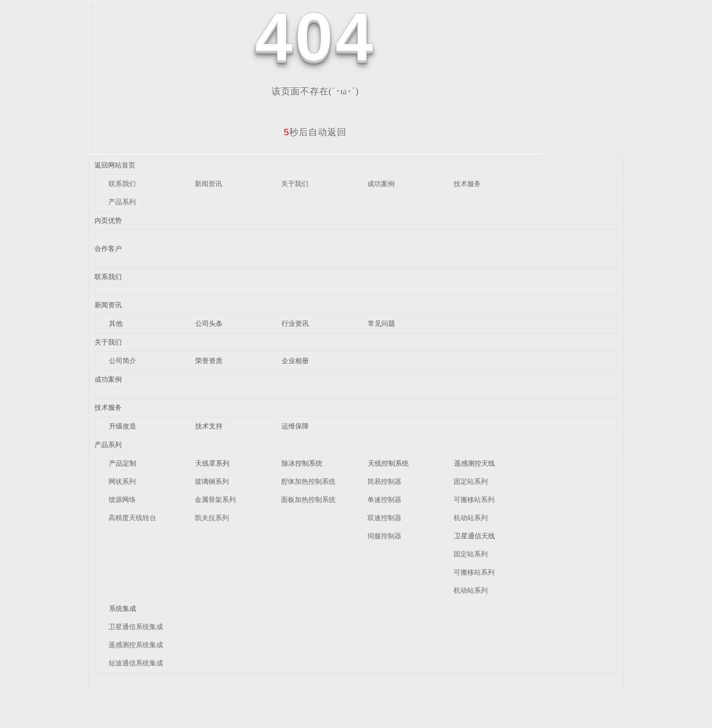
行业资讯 (295, 323)
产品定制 (123, 463)
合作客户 (108, 248)
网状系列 (122, 481)
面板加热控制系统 (308, 499)
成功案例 (381, 184)
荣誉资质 (209, 361)
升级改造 (123, 426)
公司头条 (209, 323)
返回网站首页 (115, 165)
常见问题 (381, 323)
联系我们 (122, 184)
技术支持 (209, 426)
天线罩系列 (212, 463)
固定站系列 (471, 481)
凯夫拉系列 (212, 518)
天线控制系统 (388, 463)
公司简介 (123, 361)
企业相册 (295, 361)
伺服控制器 (384, 536)
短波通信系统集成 (136, 663)
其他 (116, 323)
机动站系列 (471, 518)
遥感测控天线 (475, 463)
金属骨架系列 (215, 499)
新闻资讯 (208, 184)
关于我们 (295, 184)
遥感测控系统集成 (136, 645)
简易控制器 (384, 481)
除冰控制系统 (302, 463)
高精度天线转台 (132, 518)
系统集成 (123, 608)
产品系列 (122, 202)
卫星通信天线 (475, 536)
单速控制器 (384, 499)
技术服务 (467, 184)
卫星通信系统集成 (136, 627)
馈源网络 (122, 499)
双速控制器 (384, 518)
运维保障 (295, 426)
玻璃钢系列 (212, 481)
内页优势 (108, 220)
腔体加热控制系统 (308, 481)
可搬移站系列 (474, 499)
